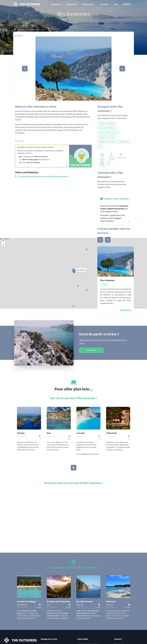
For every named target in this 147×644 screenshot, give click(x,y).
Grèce (22, 30)
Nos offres (104, 4)
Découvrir (126, 310)
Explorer (91, 350)
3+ (100, 146)
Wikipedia (19, 141)
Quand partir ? (89, 4)
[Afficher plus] (74, 468)
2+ (109, 163)
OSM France (142, 308)
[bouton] (100, 240)
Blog (116, 4)
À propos (127, 4)
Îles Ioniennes (33, 30)
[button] (73, 69)
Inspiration (56, 4)
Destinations (72, 4)
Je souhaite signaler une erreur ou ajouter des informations (42, 176)
